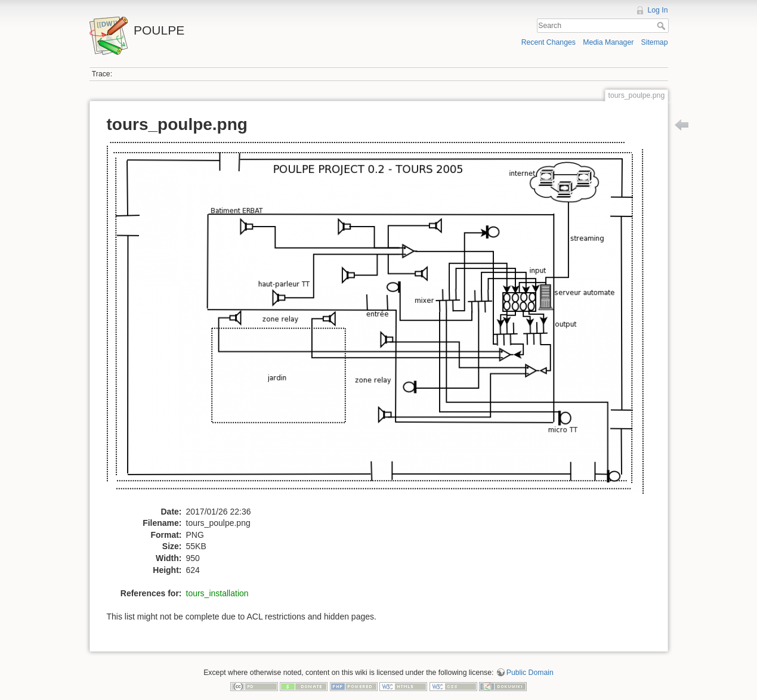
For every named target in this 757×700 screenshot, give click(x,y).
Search (662, 26)
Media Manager (608, 42)
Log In (657, 10)
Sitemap (655, 42)
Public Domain (530, 673)
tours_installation (217, 593)
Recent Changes (549, 42)
